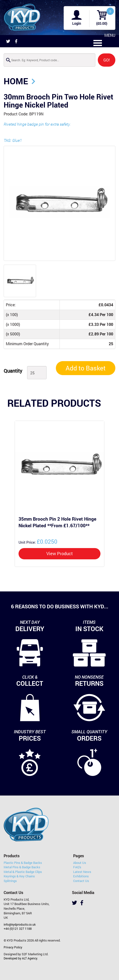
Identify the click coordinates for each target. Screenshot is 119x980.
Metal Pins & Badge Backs (22, 867)
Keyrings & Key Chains (19, 876)
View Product (59, 553)
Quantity (13, 371)
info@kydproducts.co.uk (20, 924)
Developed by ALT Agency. (21, 958)
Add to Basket (86, 368)
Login (77, 23)
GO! (107, 60)
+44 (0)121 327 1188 (18, 929)
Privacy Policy (13, 947)
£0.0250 (38, 541)
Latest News (82, 872)
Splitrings (10, 881)
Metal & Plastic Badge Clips (23, 872)
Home (16, 81)
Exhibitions (81, 876)
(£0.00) (102, 23)
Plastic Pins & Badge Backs (23, 863)
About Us (80, 863)
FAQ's (77, 867)
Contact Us (81, 881)
